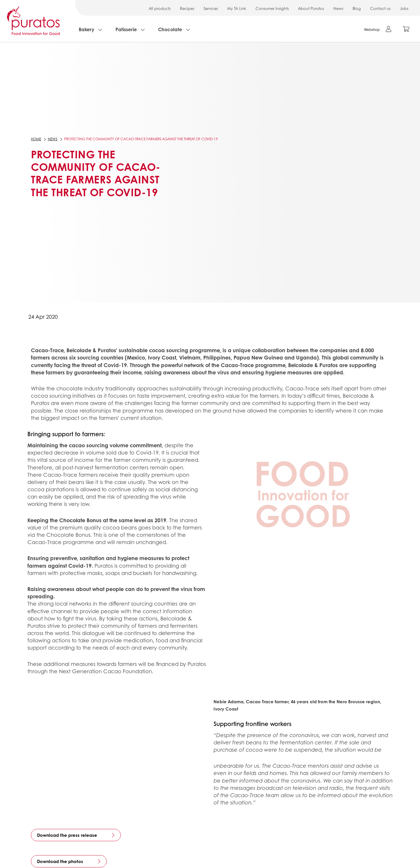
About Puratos (311, 8)
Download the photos (60, 861)
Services (211, 8)
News (338, 8)
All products (160, 8)
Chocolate (170, 29)
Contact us (380, 8)
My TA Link (237, 8)
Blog (357, 8)
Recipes (187, 8)
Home (36, 139)
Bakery (86, 29)
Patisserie (126, 29)
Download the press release (67, 835)
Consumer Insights (272, 8)
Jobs (404, 8)
